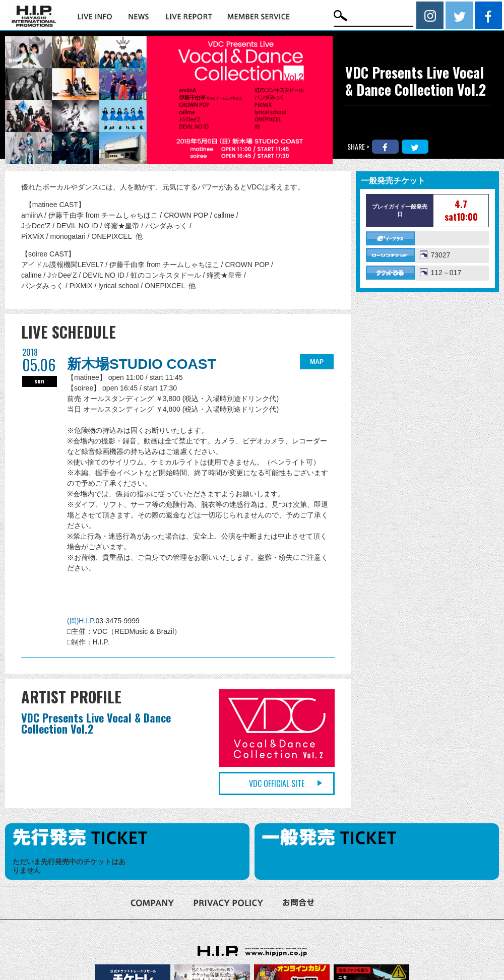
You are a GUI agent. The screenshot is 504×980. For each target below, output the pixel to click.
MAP (317, 362)
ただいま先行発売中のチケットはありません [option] (69, 866)
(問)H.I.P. (81, 621)
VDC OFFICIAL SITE (277, 783)
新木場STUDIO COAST (142, 364)
